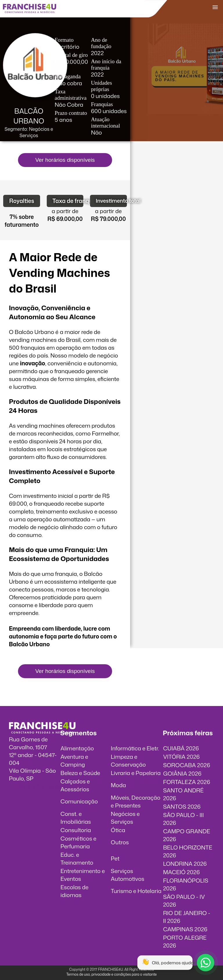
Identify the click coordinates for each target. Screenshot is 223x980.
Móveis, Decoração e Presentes (136, 801)
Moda (118, 785)
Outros (120, 842)
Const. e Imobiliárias (76, 818)
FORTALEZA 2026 (187, 782)
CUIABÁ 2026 (181, 748)
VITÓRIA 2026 (181, 757)
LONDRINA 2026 (185, 864)
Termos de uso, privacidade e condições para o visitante (111, 974)
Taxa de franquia (68, 201)
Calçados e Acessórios (75, 785)
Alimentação (77, 748)
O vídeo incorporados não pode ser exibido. (177, 176)
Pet (115, 858)
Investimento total (111, 201)
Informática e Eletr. (135, 748)
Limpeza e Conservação (128, 761)
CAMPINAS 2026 (185, 929)
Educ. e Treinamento (77, 859)
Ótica (118, 830)
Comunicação (79, 801)
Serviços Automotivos (128, 875)
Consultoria (76, 830)
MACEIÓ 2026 (182, 872)
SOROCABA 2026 (187, 765)
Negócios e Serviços (125, 818)
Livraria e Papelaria (136, 773)
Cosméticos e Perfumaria (78, 842)
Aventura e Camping (74, 761)
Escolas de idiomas (74, 891)
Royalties (22, 201)
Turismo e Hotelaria (136, 891)
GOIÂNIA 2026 (182, 773)
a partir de (65, 211)
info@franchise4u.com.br (41, 786)
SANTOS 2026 (182, 806)
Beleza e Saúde (80, 773)
